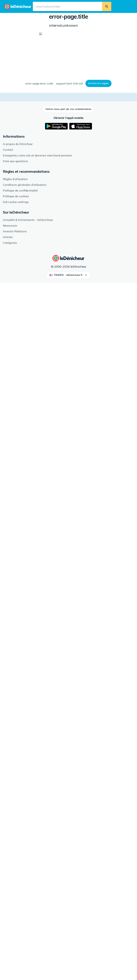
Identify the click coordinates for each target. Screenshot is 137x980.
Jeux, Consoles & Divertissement (37, 17)
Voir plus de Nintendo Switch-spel (27, 577)
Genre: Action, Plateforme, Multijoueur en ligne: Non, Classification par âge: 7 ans (101, 51)
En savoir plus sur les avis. (102, 428)
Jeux (61, 17)
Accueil (11, 17)
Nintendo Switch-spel (58, 558)
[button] (21, 91)
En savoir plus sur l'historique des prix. (66, 290)
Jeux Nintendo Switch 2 (79, 17)
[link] (28, 648)
